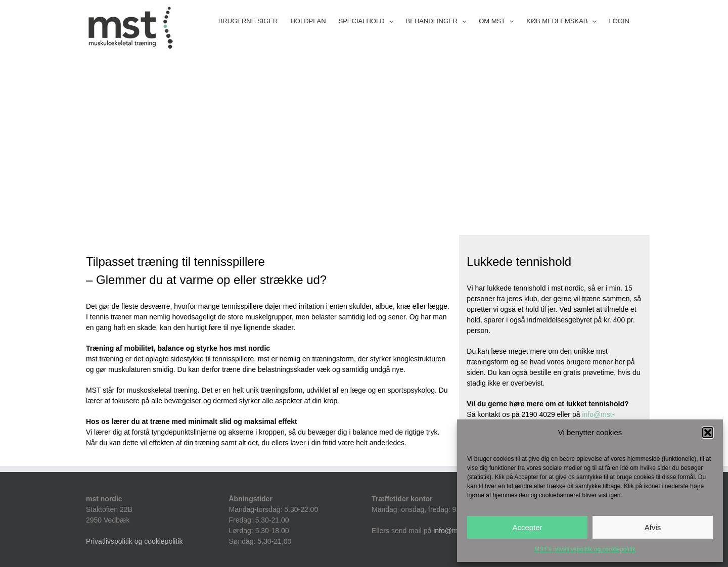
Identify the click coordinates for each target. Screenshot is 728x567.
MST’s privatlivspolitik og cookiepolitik (585, 549)
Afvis (653, 527)
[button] (708, 433)
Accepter (527, 527)
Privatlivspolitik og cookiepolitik (134, 541)
